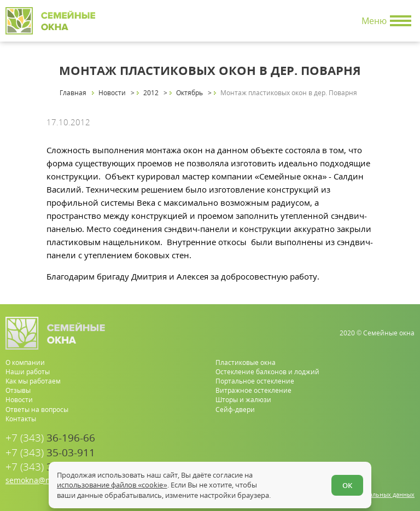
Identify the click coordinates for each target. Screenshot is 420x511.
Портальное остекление (255, 381)
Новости (19, 400)
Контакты (21, 419)
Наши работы (28, 372)
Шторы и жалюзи (243, 400)
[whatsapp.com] (372, 458)
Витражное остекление (253, 390)
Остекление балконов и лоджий (267, 372)
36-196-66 (50, 438)
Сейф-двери (235, 410)
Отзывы (18, 390)
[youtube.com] (390, 458)
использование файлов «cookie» (112, 485)
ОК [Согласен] (347, 485)
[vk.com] (407, 458)
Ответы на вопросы (37, 410)
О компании (25, 362)
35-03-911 (50, 453)
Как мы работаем (33, 381)
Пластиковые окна (246, 362)
